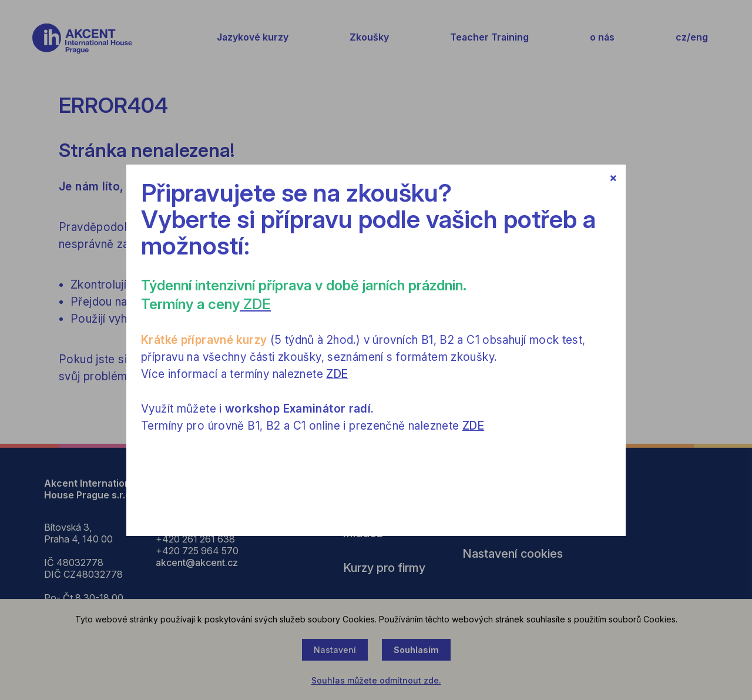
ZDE (337, 374)
